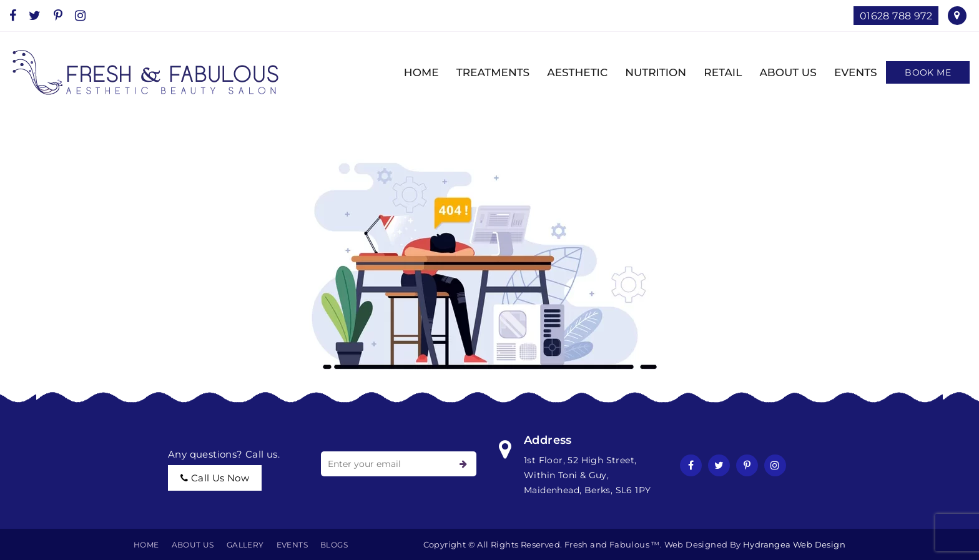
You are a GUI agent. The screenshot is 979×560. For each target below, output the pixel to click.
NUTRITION (647, 72)
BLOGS (334, 545)
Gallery (245, 545)
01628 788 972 (896, 16)
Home (146, 545)
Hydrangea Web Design (794, 544)
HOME (413, 72)
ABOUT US (780, 72)
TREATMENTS (484, 72)
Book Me (928, 72)
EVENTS (848, 72)
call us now (215, 478)
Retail (715, 72)
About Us (193, 545)
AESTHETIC (569, 72)
